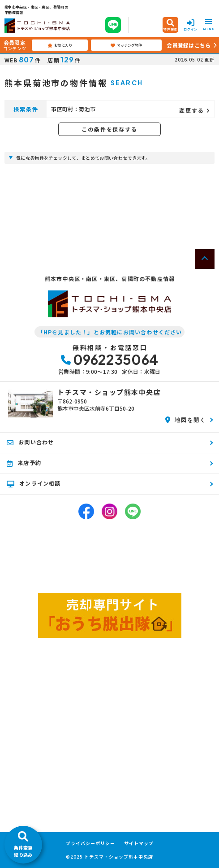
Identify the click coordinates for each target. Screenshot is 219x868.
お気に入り (60, 45)
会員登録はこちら (189, 45)
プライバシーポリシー (90, 843)
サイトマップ (139, 843)
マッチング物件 (126, 45)
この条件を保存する (109, 129)
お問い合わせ (30, 442)
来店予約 (24, 463)
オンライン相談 (34, 483)
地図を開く (186, 420)
